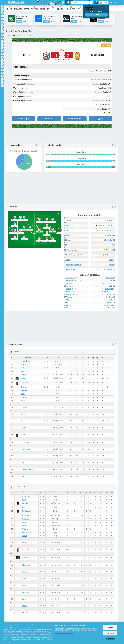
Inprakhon (104, 109)
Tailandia (16, 35)
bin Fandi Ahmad (22, 92)
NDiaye (105, 104)
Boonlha (69, 305)
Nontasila (99, 109)
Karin (68, 302)
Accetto (110, 627)
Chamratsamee (72, 250)
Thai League (28, 35)
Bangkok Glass (97, 55)
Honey (27, 88)
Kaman (111, 265)
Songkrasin (92, 71)
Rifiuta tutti (110, 633)
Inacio (68, 225)
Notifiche (106, 45)
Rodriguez (109, 270)
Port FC (27, 55)
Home (10, 8)
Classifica (45, 8)
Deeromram (29, 100)
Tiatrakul (110, 302)
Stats (26, 8)
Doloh (112, 281)
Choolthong (96, 84)
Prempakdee (21, 96)
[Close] (107, 8)
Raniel (105, 100)
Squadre (61, 8)
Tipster (34, 8)
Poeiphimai (20, 88)
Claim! (96, 15)
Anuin (106, 113)
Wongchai (70, 286)
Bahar (67, 260)
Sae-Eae (69, 300)
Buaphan (101, 105)
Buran (68, 308)
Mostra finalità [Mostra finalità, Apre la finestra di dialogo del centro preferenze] (110, 639)
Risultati (18, 8)
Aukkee (68, 235)
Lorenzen (110, 230)
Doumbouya (70, 294)
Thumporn (70, 297)
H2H (53, 8)
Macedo (69, 292)
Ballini (111, 286)
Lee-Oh (111, 245)
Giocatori (71, 8)
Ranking (81, 8)
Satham (69, 283)
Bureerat (31, 92)
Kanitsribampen (31, 84)
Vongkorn (105, 80)
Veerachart (110, 278)
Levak (111, 260)
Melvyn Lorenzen (103, 88)
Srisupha (69, 220)
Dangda (105, 92)
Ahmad (69, 289)
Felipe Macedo (21, 84)
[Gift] (96, 2)
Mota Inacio (21, 100)
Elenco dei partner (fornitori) (64, 634)
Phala (31, 80)
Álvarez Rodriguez (102, 71)
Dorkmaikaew (108, 305)
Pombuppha (109, 289)
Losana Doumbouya (22, 80)
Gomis (106, 96)
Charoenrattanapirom (74, 265)
